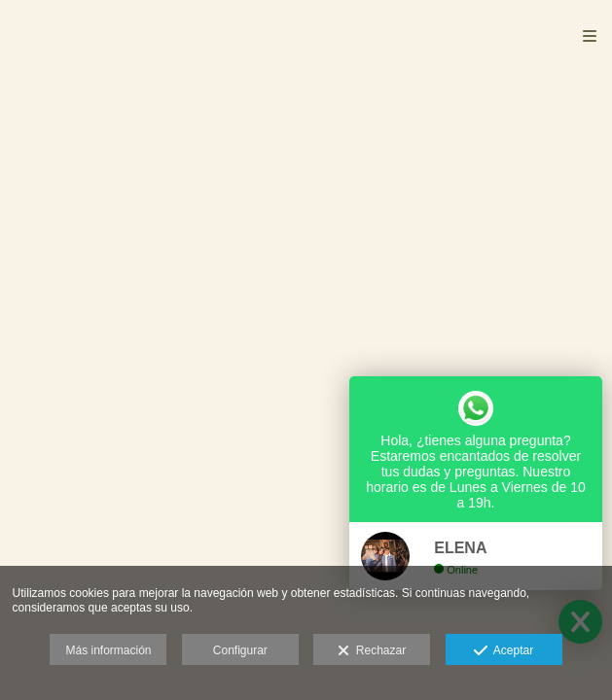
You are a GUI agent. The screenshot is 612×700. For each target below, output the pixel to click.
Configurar (240, 650)
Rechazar (372, 651)
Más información (108, 650)
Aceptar (504, 651)
